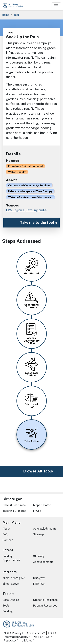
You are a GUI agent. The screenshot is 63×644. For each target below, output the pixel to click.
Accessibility (35, 633)
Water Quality (17, 172)
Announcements (43, 562)
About (6, 529)
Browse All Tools (38, 471)
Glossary (39, 556)
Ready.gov (10, 641)
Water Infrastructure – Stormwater (30, 197)
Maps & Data (41, 505)
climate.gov (10, 584)
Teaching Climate (14, 511)
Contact (8, 540)
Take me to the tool (37, 222)
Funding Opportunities (11, 558)
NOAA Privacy (13, 633)
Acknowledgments (45, 529)
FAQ (5, 534)
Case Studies (11, 600)
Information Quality (16, 637)
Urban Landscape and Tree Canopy (30, 191)
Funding (8, 611)
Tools (6, 606)
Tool (16, 15)
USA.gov (38, 578)
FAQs (36, 511)
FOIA (51, 633)
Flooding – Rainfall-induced (25, 166)
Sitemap (38, 534)
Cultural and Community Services (29, 185)
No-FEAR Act (42, 637)
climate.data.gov (13, 578)
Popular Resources (45, 606)
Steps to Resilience (45, 600)
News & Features (13, 505)
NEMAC (38, 584)
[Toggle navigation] (56, 6)
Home (6, 15)
